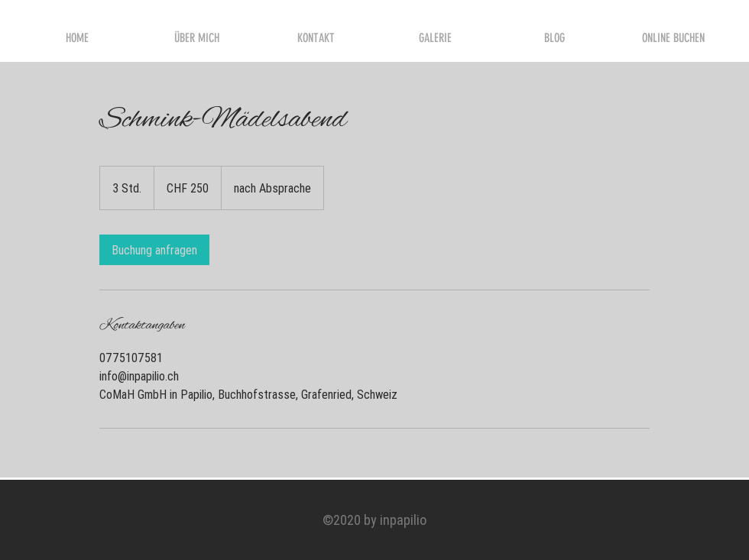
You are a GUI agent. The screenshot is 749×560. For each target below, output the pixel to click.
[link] (154, 250)
